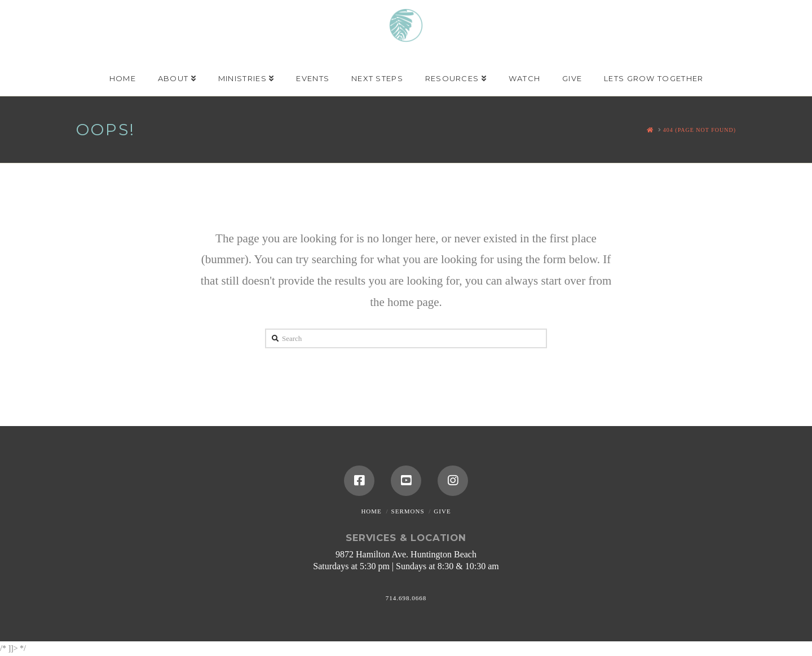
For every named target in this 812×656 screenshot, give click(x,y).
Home (371, 511)
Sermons (408, 511)
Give (442, 511)
